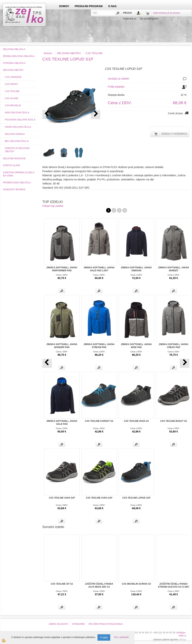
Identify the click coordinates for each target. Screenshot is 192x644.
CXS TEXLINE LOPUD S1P (136, 498)
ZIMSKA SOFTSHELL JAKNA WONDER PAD (62, 346)
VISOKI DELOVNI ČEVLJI (18, 127)
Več (62, 291)
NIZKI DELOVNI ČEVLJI (17, 113)
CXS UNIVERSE (13, 77)
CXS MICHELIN (13, 105)
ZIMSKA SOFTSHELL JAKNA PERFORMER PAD (62, 269)
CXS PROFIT (12, 84)
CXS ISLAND (12, 98)
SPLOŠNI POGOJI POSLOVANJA (106, 624)
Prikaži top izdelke (53, 206)
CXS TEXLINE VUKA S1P (99, 498)
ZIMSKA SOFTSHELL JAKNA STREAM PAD (99, 346)
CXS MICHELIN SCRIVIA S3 (136, 584)
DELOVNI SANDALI (15, 134)
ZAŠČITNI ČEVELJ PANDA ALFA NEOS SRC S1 (99, 585)
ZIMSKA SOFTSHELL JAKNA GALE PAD (62, 423)
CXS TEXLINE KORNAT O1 (99, 421)
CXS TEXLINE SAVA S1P (62, 498)
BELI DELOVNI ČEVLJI (17, 141)
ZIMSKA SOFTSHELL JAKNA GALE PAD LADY (99, 269)
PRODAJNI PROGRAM (89, 6)
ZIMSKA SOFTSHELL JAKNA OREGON (136, 269)
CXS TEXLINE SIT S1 (62, 584)
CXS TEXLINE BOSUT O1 (174, 421)
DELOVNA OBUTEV (69, 53)
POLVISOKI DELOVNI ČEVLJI (20, 120)
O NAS (112, 6)
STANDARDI (78, 624)
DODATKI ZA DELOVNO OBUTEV (17, 150)
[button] (96, 115)
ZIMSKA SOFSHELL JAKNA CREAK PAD (174, 346)
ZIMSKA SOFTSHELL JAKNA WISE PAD (136, 346)
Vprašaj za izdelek (118, 79)
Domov (48, 53)
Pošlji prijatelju (116, 87)
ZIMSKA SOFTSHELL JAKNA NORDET (174, 269)
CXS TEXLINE (12, 91)
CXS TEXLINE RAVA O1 (136, 421)
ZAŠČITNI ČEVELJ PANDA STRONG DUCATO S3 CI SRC (174, 585)
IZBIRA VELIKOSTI (58, 624)
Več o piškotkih (121, 637)
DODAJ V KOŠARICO (174, 134)
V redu (104, 637)
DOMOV (64, 6)
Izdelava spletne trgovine (166, 640)
